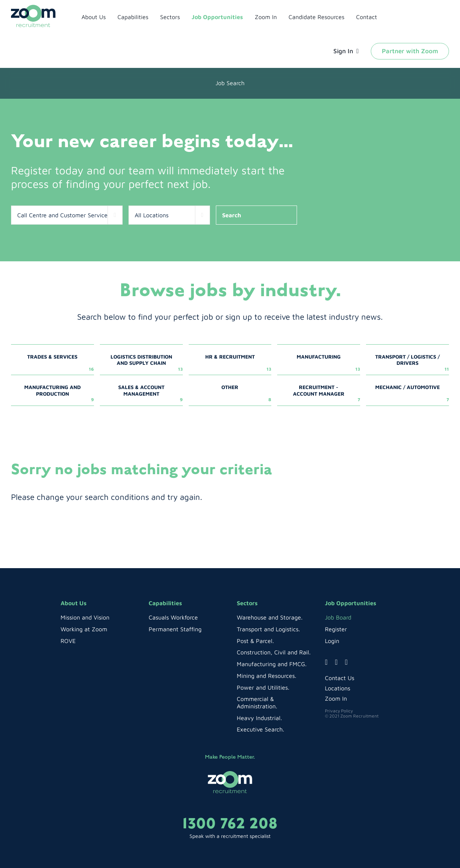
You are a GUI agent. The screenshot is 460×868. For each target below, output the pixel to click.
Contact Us (340, 678)
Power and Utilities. (263, 687)
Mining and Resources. (267, 676)
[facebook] (326, 662)
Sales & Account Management (151, 393)
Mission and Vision (85, 617)
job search (230, 83)
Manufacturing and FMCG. (272, 664)
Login (332, 641)
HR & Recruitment (238, 363)
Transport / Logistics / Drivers (412, 363)
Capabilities (165, 603)
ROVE (68, 641)
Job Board (338, 617)
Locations (338, 688)
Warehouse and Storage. (270, 617)
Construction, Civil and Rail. (274, 652)
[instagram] (336, 662)
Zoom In (336, 698)
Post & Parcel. (255, 641)
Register (336, 629)
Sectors (247, 603)
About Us (74, 603)
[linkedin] (346, 662)
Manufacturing (328, 363)
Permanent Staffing (175, 629)
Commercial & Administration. (257, 702)
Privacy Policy (339, 711)
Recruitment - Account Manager (327, 393)
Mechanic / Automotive (412, 393)
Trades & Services (60, 363)
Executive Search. (260, 729)
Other (246, 393)
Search (232, 215)
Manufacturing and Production (59, 393)
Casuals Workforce (173, 617)
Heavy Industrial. (259, 718)
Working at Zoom (84, 629)
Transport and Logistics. (268, 629)
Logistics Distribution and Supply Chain (147, 363)
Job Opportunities (351, 603)
